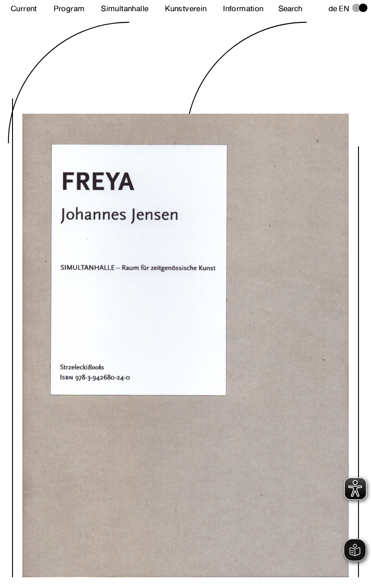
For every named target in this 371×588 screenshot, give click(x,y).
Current (24, 9)
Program (69, 9)
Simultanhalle (125, 9)
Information (243, 9)
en (344, 9)
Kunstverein (186, 9)
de (333, 9)
